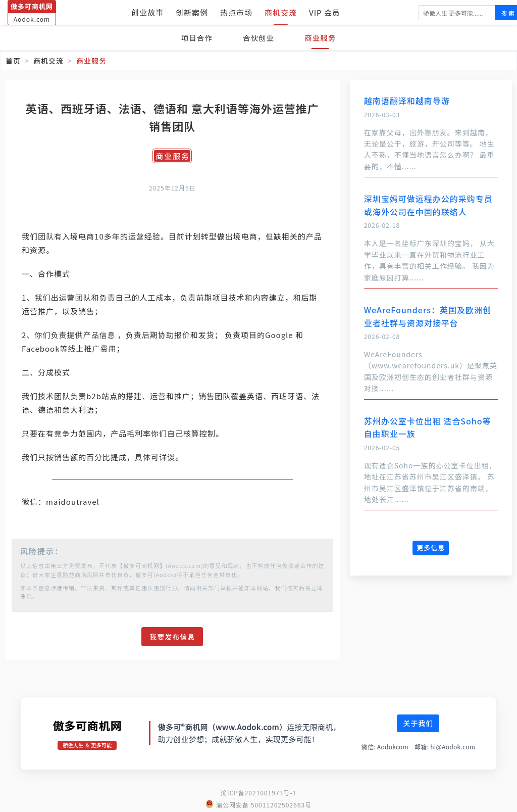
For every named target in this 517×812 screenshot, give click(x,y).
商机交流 (281, 12)
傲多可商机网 (87, 725)
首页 (13, 61)
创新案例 (192, 12)
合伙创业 (258, 38)
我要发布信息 (172, 637)
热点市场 (236, 12)
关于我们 (418, 723)
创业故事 (147, 12)
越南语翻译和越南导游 (407, 101)
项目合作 (194, 38)
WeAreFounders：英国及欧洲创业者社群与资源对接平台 (428, 316)
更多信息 (431, 547)
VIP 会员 (325, 12)
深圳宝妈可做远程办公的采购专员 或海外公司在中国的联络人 (428, 205)
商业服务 (323, 38)
